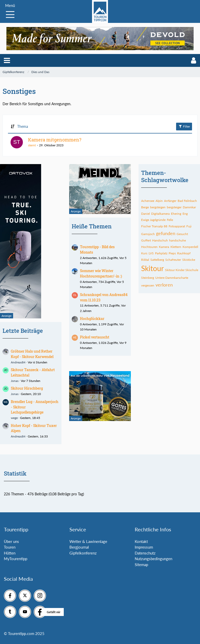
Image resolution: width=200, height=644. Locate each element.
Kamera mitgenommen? (55, 140)
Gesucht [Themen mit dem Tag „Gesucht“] (182, 234)
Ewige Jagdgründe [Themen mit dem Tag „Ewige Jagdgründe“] (153, 220)
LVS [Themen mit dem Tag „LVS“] (151, 253)
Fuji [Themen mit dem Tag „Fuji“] (189, 226)
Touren (10, 547)
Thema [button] (23, 126)
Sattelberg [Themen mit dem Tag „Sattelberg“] (157, 260)
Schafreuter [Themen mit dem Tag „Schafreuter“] (173, 260)
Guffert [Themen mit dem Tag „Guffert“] (146, 240)
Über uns (11, 541)
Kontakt (141, 541)
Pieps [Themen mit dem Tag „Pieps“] (172, 253)
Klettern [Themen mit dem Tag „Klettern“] (176, 247)
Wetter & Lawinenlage (88, 541)
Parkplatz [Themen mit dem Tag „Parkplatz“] (161, 253)
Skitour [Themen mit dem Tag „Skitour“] (152, 268)
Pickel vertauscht (95, 337)
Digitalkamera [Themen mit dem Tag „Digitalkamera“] (160, 214)
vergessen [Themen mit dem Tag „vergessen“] (148, 285)
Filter (184, 126)
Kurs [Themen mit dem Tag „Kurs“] (144, 253)
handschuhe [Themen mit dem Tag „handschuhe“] (178, 240)
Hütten (10, 553)
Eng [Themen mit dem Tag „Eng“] (185, 214)
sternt (32, 145)
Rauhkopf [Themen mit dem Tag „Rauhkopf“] (184, 253)
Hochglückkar (92, 319)
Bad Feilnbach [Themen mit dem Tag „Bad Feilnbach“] (187, 201)
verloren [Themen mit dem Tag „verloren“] (164, 285)
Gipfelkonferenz (83, 553)
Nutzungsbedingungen (153, 559)
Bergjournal (79, 547)
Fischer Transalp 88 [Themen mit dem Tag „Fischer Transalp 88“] (154, 226)
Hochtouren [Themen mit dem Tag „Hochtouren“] (149, 247)
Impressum (144, 547)
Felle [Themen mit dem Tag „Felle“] (170, 220)
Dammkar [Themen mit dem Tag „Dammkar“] (189, 207)
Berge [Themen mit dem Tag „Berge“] (145, 207)
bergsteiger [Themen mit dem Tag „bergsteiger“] (174, 207)
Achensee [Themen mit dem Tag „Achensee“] (148, 201)
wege (14, 418)
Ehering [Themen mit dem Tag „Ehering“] (176, 214)
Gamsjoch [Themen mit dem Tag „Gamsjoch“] (148, 234)
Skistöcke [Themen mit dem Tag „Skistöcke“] (189, 260)
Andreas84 (18, 362)
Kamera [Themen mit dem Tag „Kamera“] (164, 247)
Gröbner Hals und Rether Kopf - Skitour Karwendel (32, 354)
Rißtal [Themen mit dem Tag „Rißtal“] (145, 260)
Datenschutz (145, 553)
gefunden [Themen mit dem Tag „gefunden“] (166, 233)
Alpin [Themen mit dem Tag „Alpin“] (159, 201)
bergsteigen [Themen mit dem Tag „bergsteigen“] (158, 207)
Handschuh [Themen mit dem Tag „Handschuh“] (160, 240)
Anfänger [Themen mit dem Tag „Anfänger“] (170, 201)
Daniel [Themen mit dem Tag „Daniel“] (146, 214)
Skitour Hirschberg (27, 388)
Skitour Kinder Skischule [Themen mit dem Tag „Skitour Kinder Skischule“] (182, 270)
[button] (7, 60)
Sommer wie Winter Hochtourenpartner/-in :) (101, 273)
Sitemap (141, 565)
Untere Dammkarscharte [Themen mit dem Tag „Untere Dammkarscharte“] (172, 278)
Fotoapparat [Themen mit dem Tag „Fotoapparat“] (177, 226)
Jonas (15, 381)
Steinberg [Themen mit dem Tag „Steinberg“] (148, 278)
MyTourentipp (16, 559)
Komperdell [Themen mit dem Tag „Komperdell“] (190, 247)
